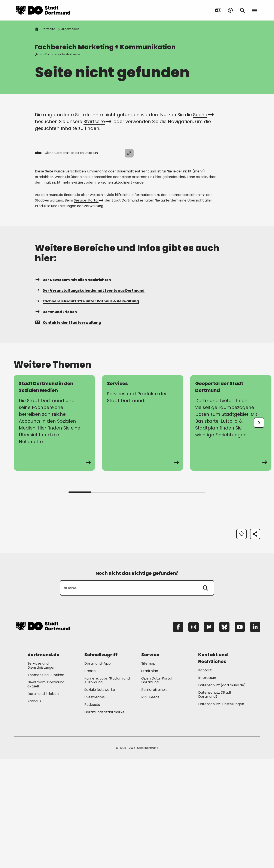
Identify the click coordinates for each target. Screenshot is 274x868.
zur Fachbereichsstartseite (57, 54)
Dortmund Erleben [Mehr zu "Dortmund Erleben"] (56, 420)
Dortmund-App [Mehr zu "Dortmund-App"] (98, 772)
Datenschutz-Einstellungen (221, 813)
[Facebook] (178, 736)
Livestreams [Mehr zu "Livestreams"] (95, 806)
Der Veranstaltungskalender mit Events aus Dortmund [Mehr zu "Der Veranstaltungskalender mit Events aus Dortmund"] (90, 399)
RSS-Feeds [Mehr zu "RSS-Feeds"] (150, 806)
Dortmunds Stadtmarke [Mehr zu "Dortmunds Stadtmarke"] (104, 821)
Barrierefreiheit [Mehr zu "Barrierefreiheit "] (154, 798)
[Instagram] (194, 736)
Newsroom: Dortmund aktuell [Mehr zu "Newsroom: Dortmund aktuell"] (46, 793)
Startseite (45, 29)
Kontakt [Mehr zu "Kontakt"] (205, 779)
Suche (203, 115)
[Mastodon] (209, 736)
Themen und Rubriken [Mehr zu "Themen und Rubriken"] (46, 783)
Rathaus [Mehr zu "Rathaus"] (34, 810)
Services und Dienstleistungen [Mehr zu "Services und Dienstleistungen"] (41, 774)
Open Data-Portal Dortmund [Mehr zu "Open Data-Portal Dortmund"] (157, 789)
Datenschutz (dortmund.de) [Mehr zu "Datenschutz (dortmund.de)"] (222, 794)
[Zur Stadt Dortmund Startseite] (43, 10)
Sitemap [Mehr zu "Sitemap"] (148, 772)
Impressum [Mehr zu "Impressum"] (208, 786)
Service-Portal (88, 309)
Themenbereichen (186, 303)
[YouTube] (240, 736)
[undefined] (259, 531)
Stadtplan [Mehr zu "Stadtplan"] (150, 779)
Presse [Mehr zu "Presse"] (90, 779)
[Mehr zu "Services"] (143, 531)
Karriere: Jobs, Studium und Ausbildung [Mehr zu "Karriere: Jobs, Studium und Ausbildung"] (107, 789)
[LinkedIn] (255, 736)
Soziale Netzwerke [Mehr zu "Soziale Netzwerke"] (100, 798)
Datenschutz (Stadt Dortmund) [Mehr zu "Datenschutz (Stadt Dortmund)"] (215, 803)
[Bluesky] (224, 736)
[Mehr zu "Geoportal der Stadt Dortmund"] (231, 531)
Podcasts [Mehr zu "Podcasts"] (92, 813)
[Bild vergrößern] (253, 153)
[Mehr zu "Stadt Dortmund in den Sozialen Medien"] (54, 531)
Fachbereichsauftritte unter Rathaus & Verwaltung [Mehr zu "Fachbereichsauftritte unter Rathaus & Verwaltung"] (87, 410)
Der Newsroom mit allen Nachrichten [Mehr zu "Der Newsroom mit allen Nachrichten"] (73, 388)
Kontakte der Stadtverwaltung (68, 431)
